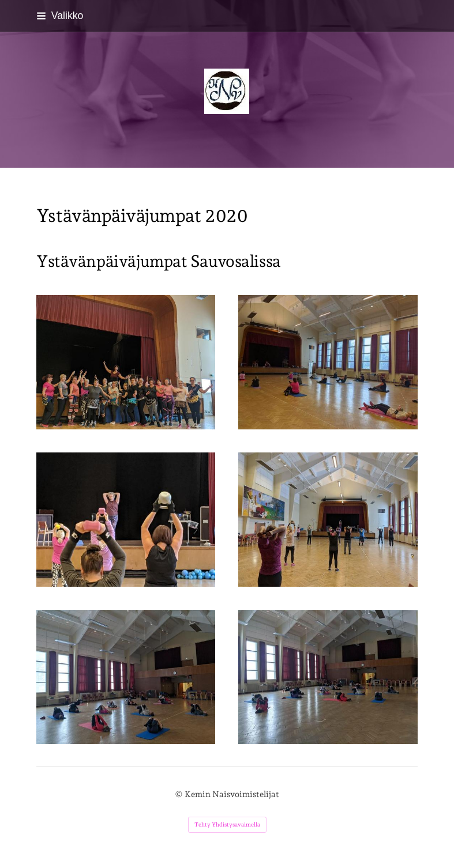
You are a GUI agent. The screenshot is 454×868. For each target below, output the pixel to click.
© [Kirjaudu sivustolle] (180, 794)
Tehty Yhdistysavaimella (227, 824)
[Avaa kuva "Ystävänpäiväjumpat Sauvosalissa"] (126, 362)
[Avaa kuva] (328, 677)
